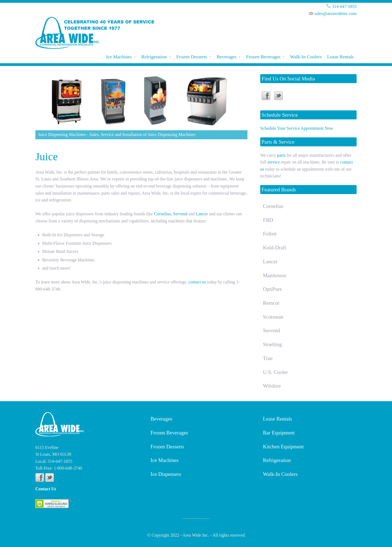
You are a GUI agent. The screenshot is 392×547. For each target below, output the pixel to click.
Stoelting (272, 344)
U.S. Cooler (275, 372)
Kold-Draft (275, 248)
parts (281, 155)
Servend (180, 214)
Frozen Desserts (192, 57)
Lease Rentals (341, 57)
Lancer (202, 214)
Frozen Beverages (263, 57)
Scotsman (273, 317)
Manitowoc (275, 275)
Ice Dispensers (166, 474)
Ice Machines (119, 57)
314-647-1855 (344, 6)
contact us (197, 282)
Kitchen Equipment (283, 447)
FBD (268, 220)
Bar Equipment (279, 433)
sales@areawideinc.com (336, 13)
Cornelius (163, 214)
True (268, 358)
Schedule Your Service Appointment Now (297, 128)
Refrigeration (154, 57)
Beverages (227, 57)
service (273, 162)
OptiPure (272, 289)
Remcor (271, 303)
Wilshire (272, 386)
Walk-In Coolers (306, 57)
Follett (270, 234)
